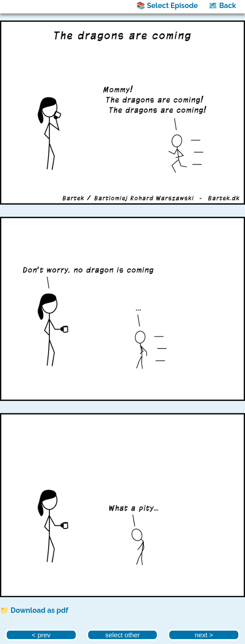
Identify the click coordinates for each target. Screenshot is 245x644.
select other (122, 635)
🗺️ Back (222, 6)
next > (204, 635)
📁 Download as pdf (34, 610)
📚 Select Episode (167, 6)
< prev (41, 635)
